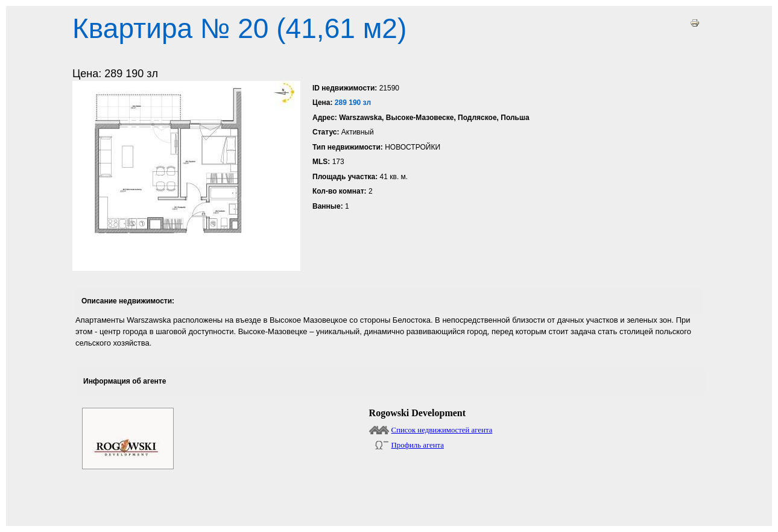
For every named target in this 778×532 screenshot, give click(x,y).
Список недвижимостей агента (442, 430)
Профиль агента (418, 445)
